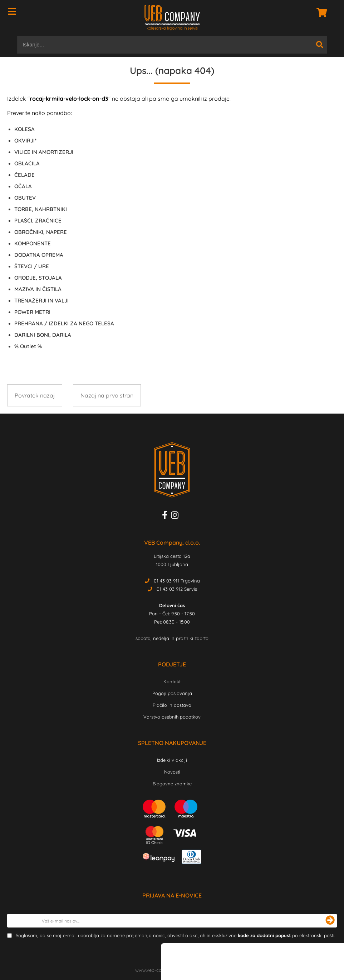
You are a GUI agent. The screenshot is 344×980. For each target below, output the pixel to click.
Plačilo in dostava (172, 705)
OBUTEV (25, 198)
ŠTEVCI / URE (32, 266)
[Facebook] (166, 516)
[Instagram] (176, 516)
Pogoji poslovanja (172, 693)
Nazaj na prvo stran (107, 395)
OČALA (23, 186)
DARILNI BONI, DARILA (43, 335)
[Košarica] (320, 12)
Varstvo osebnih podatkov (172, 717)
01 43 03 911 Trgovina (177, 581)
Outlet (28, 346)
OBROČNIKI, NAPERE (41, 232)
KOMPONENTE (33, 243)
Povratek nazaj (35, 395)
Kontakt (172, 681)
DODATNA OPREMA (39, 255)
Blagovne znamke (172, 784)
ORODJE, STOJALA (38, 278)
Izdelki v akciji (172, 760)
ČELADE (24, 175)
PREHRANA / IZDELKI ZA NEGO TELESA (64, 323)
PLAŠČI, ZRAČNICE (38, 221)
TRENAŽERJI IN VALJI (41, 301)
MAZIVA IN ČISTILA (38, 289)
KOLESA (24, 129)
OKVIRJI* (25, 141)
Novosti (172, 772)
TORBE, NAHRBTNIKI (41, 209)
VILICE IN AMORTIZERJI (44, 152)
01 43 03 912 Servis (177, 589)
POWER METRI (32, 312)
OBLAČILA (27, 163)
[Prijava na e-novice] (330, 921)
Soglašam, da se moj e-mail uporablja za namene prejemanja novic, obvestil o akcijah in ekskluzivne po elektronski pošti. (175, 935)
